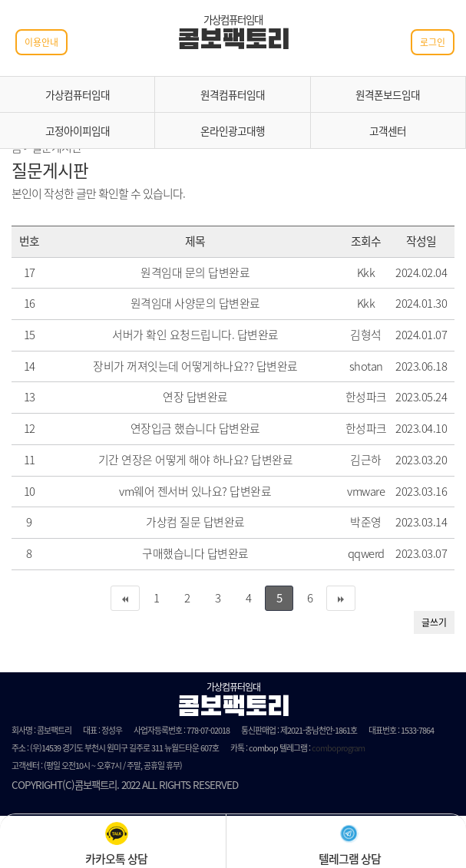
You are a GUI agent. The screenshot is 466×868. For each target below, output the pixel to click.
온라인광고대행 (233, 130)
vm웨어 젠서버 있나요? (173, 491)
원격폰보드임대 (388, 94)
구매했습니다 (173, 553)
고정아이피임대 (78, 130)
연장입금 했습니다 (174, 428)
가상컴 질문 (173, 522)
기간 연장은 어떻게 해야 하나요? (174, 460)
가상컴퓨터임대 (78, 94)
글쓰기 (434, 622)
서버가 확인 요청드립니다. (173, 335)
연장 (173, 397)
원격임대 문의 (173, 272)
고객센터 (388, 130)
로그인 (433, 42)
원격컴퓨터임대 (233, 94)
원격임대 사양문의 (174, 303)
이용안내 (41, 42)
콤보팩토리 (233, 41)
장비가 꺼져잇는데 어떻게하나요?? (173, 366)
